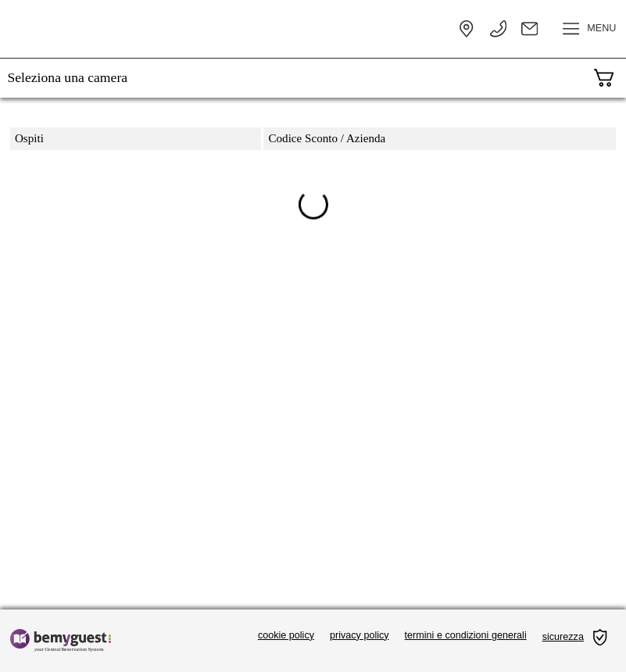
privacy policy (360, 635)
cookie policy (286, 635)
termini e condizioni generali (466, 635)
